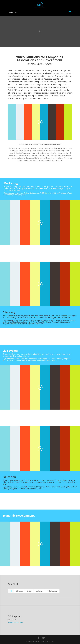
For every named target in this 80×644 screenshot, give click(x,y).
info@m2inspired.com (15, 622)
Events (29, 591)
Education (19, 591)
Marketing (39, 591)
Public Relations (52, 591)
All (11, 591)
